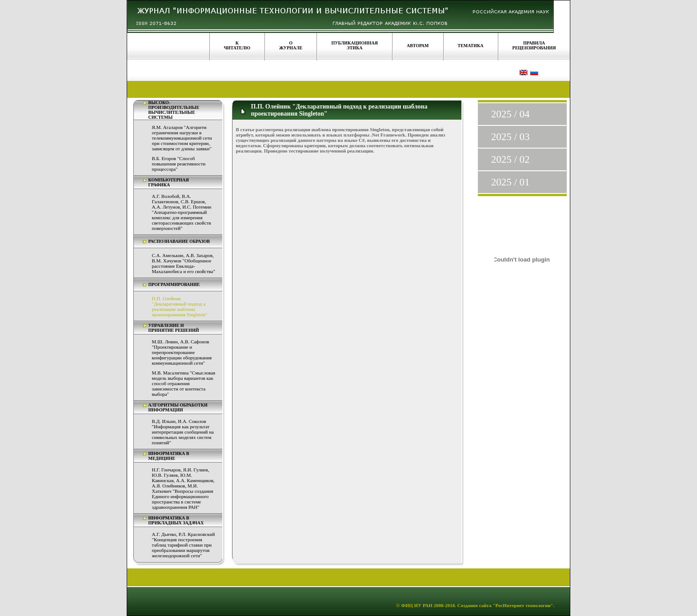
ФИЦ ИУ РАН (417, 605)
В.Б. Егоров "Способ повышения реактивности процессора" (179, 164)
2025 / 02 (511, 159)
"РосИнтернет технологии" (523, 605)
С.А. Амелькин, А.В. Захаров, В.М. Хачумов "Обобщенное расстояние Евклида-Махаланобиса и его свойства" (184, 263)
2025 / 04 (511, 114)
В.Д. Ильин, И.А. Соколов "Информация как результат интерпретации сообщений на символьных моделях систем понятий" (183, 432)
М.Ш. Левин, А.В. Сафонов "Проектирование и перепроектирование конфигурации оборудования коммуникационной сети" (182, 352)
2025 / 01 (511, 182)
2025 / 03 (511, 137)
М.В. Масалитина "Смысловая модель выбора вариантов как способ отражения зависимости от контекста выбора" (184, 383)
